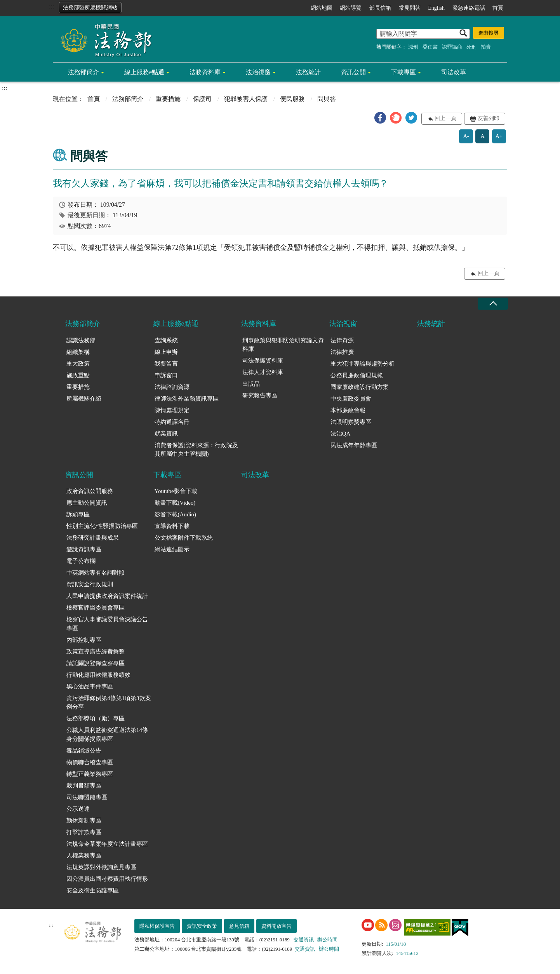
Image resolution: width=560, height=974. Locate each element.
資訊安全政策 (202, 926)
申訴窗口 (166, 375)
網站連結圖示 (172, 549)
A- (466, 136)
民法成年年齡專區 (354, 445)
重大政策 (78, 364)
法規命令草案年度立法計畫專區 (107, 844)
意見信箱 (239, 926)
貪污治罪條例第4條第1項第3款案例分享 (109, 703)
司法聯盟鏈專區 (87, 797)
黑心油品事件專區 (90, 687)
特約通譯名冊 (172, 422)
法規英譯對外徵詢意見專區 (101, 867)
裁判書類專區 (84, 786)
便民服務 (292, 99)
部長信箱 (380, 8)
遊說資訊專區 (84, 549)
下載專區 (403, 72)
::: (51, 6)
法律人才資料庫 (263, 372)
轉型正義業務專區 (90, 774)
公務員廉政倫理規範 (357, 375)
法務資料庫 (205, 72)
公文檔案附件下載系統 (184, 538)
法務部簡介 (83, 72)
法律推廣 (342, 352)
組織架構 (78, 352)
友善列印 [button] (489, 118)
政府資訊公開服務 (90, 491)
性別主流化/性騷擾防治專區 (102, 526)
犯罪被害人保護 (246, 99)
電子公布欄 (81, 561)
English (436, 8)
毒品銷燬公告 (84, 751)
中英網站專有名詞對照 (96, 573)
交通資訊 (304, 940)
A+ (499, 136)
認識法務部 (81, 340)
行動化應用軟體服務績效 (98, 675)
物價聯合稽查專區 (90, 762)
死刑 (471, 47)
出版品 (251, 384)
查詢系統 (166, 340)
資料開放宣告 (277, 926)
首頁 (498, 8)
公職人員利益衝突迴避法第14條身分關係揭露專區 (107, 734)
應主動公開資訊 (87, 503)
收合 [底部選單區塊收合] (493, 304)
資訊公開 (353, 72)
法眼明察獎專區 (351, 422)
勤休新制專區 (84, 821)
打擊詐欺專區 (84, 832)
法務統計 (308, 72)
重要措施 (168, 99)
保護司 (202, 99)
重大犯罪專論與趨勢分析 (363, 364)
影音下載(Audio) (176, 514)
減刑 (413, 47)
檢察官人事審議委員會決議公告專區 (107, 624)
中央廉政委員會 (351, 399)
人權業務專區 (84, 856)
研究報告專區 (260, 396)
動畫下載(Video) (175, 503)
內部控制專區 (84, 640)
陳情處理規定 (172, 410)
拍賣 (486, 47)
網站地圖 (322, 8)
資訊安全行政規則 (90, 584)
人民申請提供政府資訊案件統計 (107, 596)
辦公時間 (327, 940)
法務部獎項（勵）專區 (96, 718)
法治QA (341, 434)
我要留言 (166, 364)
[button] (380, 118)
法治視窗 (258, 72)
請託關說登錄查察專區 (96, 663)
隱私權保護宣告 (157, 926)
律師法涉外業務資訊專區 (187, 399)
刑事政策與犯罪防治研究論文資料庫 (283, 345)
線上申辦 (166, 352)
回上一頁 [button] (445, 118)
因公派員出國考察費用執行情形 (107, 879)
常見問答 (410, 8)
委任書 (430, 47)
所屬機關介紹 (84, 399)
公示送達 (78, 809)
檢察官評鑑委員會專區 (96, 608)
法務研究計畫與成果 (93, 538)
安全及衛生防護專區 (93, 890)
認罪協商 (452, 47)
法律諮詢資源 (172, 387)
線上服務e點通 (144, 72)
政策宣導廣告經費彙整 (96, 652)
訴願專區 (78, 514)
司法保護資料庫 (263, 361)
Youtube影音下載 (176, 491)
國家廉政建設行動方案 (360, 387)
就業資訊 (166, 434)
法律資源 (342, 340)
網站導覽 (351, 8)
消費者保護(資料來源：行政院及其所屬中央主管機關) (196, 450)
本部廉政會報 (348, 410)
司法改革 (454, 72)
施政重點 (78, 375)
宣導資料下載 (172, 526)
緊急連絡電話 (469, 8)
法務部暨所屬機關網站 (90, 8)
